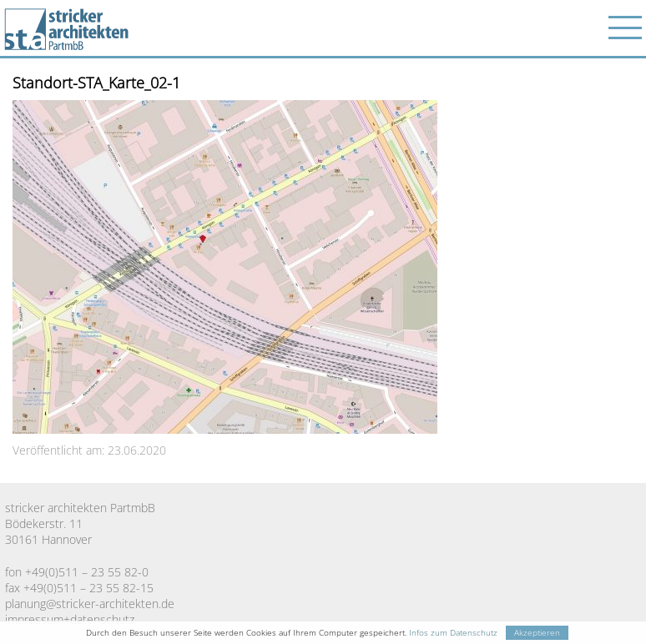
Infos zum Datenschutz (453, 633)
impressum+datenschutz (70, 619)
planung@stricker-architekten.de (90, 604)
